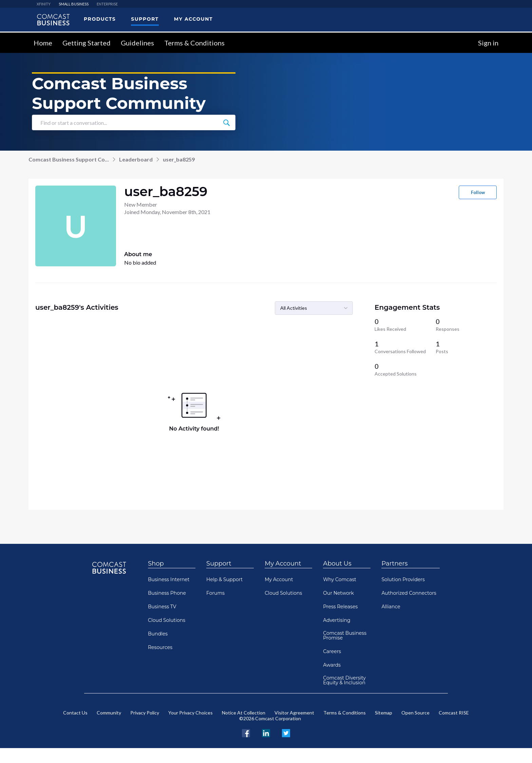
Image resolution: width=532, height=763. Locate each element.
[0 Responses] (466, 325)
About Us (337, 564)
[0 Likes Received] (405, 325)
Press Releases (340, 607)
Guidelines (137, 43)
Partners (394, 564)
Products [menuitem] (100, 19)
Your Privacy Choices (191, 713)
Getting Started (87, 43)
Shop (156, 564)
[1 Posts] (466, 347)
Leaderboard (136, 159)
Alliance (391, 607)
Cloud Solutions (167, 620)
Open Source (415, 713)
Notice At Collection (244, 713)
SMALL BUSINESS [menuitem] (74, 4)
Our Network (338, 593)
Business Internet (169, 579)
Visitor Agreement (294, 713)
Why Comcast (340, 579)
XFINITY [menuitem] (44, 4)
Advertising (337, 620)
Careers (332, 651)
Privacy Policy (145, 713)
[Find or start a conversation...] (226, 122)
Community (109, 713)
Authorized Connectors (409, 593)
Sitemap (384, 713)
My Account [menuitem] (193, 19)
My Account (283, 564)
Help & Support (224, 579)
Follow (478, 192)
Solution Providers (403, 579)
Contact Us (75, 713)
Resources (160, 647)
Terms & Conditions (194, 43)
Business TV (162, 607)
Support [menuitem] (145, 19)
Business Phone (167, 593)
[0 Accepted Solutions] (405, 369)
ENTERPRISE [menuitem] (107, 4)
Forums (215, 593)
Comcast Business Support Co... (69, 159)
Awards (332, 665)
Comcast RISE (454, 713)
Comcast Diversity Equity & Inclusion (344, 680)
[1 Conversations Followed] (405, 347)
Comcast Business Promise (345, 635)
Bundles (158, 634)
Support (219, 564)
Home (43, 43)
